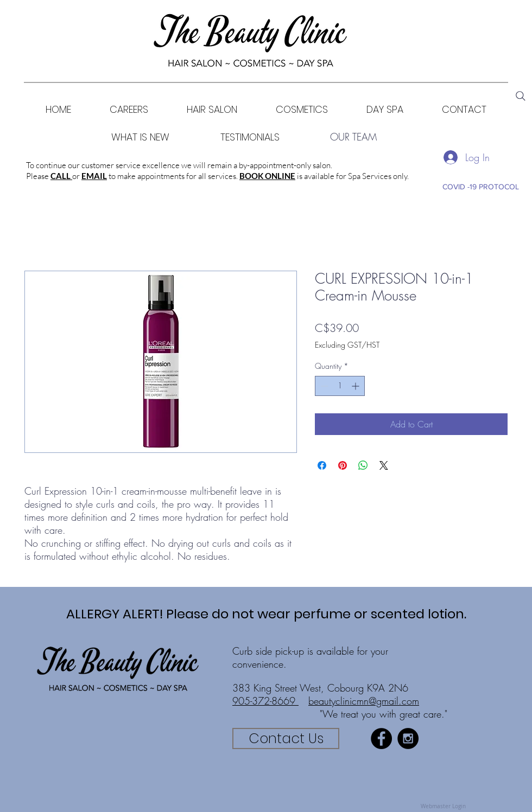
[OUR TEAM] (353, 137)
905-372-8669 (265, 701)
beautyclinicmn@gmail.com (364, 701)
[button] (302, 109)
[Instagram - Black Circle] (408, 739)
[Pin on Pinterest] (343, 465)
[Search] (521, 96)
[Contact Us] (286, 739)
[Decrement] (323, 386)
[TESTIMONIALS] (250, 137)
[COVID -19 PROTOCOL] (480, 187)
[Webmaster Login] (443, 807)
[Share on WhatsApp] (363, 465)
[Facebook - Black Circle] (381, 739)
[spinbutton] (340, 386)
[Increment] (356, 386)
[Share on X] (384, 465)
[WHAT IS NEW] (140, 137)
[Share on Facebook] (322, 465)
